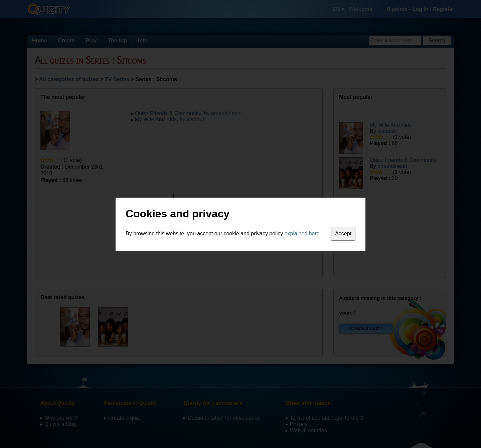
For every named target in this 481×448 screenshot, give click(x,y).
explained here (302, 234)
